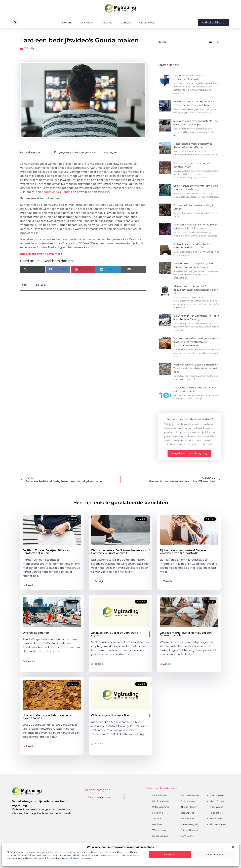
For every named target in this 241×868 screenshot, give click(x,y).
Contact (126, 23)
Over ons (66, 23)
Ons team (87, 23)
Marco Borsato (217, 801)
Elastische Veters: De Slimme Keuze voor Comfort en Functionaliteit (119, 552)
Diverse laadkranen (36, 633)
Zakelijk (29, 48)
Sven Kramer (188, 801)
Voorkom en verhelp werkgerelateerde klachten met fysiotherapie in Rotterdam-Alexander (196, 342)
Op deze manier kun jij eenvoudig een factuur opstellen (186, 634)
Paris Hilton (187, 818)
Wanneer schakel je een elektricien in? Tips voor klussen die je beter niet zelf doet (196, 368)
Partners (107, 23)
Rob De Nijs (187, 813)
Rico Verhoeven (218, 824)
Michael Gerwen (190, 795)
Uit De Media (147, 23)
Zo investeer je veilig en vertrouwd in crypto (116, 634)
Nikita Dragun (160, 836)
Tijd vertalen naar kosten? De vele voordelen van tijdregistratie (183, 552)
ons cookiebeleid (72, 858)
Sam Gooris (187, 836)
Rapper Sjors (217, 813)
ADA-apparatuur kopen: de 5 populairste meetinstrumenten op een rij (196, 290)
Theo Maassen (217, 795)
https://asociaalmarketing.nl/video (41, 254)
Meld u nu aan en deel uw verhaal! (189, 419)
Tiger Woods (216, 807)
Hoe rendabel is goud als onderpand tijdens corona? (47, 717)
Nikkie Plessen (189, 807)
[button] (233, 847)
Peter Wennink (160, 807)
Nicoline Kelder (161, 801)
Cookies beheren (213, 854)
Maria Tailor (216, 818)
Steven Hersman (190, 830)
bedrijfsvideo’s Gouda (56, 192)
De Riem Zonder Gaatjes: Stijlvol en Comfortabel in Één (47, 552)
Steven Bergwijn (190, 824)
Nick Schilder (160, 795)
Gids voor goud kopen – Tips (110, 715)
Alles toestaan (170, 854)
